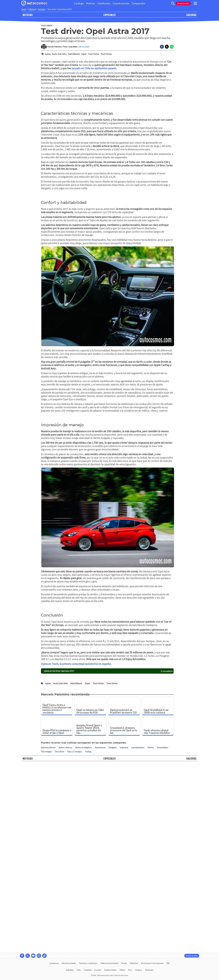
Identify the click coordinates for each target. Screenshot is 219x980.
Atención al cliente (69, 963)
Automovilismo (48, 935)
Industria (124, 935)
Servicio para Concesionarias (152, 963)
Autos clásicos (65, 935)
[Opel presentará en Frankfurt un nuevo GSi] (124, 894)
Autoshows (100, 935)
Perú (130, 970)
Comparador (138, 3)
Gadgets (113, 935)
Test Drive (106, 54)
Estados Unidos (110, 970)
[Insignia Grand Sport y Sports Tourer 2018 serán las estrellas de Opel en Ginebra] (91, 914)
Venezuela (149, 970)
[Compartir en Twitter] (167, 47)
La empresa (54, 963)
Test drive (47, 25)
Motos (151, 935)
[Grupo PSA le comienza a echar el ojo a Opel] (57, 914)
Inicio (24, 9)
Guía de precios (121, 3)
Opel (84, 54)
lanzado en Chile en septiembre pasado (94, 168)
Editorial (32, 9)
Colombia (88, 970)
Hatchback (74, 54)
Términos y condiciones (88, 963)
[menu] (195, 3)
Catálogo (79, 3)
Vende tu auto (183, 3)
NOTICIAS (28, 15)
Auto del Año (59, 54)
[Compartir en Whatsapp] (172, 47)
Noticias (91, 3)
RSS (168, 963)
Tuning (88, 939)
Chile (79, 970)
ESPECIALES (109, 15)
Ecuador (98, 970)
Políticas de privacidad (109, 963)
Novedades (162, 935)
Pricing (124, 963)
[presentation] (107, 812)
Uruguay (138, 970)
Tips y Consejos (74, 939)
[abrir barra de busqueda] (173, 3)
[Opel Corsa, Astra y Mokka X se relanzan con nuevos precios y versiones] (57, 894)
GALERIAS (191, 15)
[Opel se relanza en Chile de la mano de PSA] (91, 894)
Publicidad (134, 963)
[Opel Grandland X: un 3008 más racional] (158, 894)
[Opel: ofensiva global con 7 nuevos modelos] (158, 914)
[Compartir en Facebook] (162, 47)
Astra (48, 54)
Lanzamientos (138, 935)
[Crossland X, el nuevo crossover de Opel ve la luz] (124, 914)
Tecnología (46, 939)
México (122, 970)
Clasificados (104, 3)
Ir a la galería (167, 859)
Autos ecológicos (84, 935)
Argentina (70, 970)
